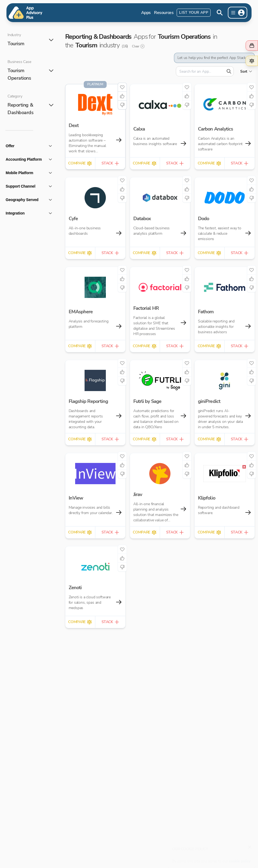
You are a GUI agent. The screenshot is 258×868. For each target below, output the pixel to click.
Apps (146, 13)
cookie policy (240, 858)
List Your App (194, 13)
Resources (164, 13)
